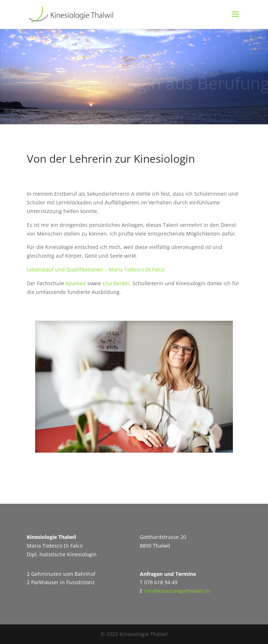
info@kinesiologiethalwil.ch (177, 591)
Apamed (76, 283)
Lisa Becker (116, 283)
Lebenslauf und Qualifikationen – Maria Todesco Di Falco (96, 269)
